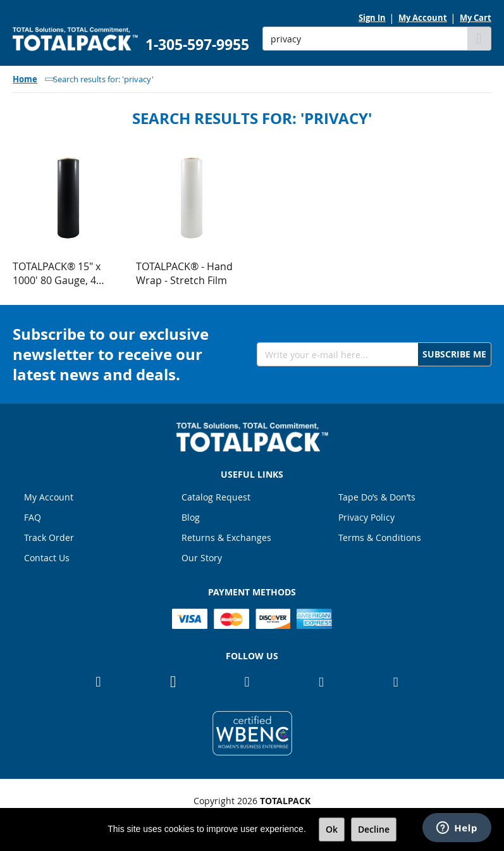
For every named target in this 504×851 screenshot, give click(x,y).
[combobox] (365, 39)
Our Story (202, 558)
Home (25, 79)
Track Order (49, 537)
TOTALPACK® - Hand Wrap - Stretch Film (184, 273)
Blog (191, 517)
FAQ (33, 517)
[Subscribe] (454, 354)
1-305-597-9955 (197, 45)
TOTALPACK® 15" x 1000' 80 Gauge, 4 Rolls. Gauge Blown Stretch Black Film (58, 273)
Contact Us (47, 558)
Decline (374, 829)
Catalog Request (216, 497)
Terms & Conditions (380, 537)
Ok (332, 829)
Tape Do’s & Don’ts (377, 497)
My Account (423, 18)
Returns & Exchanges (226, 537)
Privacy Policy (366, 517)
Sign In (372, 18)
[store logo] (75, 39)
